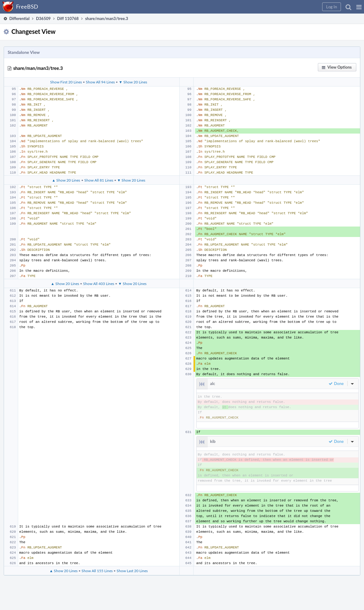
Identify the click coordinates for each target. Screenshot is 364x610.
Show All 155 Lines (97, 571)
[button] (359, 7)
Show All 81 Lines (99, 180)
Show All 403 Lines (99, 283)
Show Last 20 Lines (132, 571)
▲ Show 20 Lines (66, 180)
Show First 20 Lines (66, 82)
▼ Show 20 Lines (133, 82)
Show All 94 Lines (100, 82)
